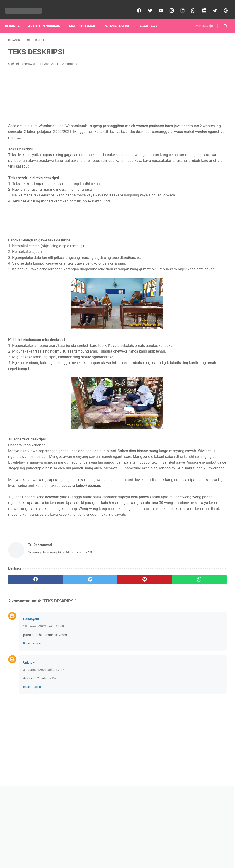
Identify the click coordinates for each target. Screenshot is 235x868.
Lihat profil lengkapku (199, 252)
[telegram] (211, 6)
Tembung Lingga (188, 388)
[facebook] (136, 6)
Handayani (31, 684)
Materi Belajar (85, 18)
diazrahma (124, 861)
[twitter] (146, 6)
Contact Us (136, 851)
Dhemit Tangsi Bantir (191, 308)
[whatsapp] (189, 6)
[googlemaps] (200, 6)
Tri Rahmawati (199, 228)
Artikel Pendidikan (48, 18)
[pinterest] (222, 6)
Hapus (37, 708)
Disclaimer (116, 851)
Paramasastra (120, 18)
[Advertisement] (92, 78)
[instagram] (168, 6)
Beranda (15, 18)
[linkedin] (179, 6)
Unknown (30, 727)
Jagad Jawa (151, 18)
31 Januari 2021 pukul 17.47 (44, 734)
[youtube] (157, 6)
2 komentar (70, 59)
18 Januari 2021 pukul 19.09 (44, 691)
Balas (27, 708)
